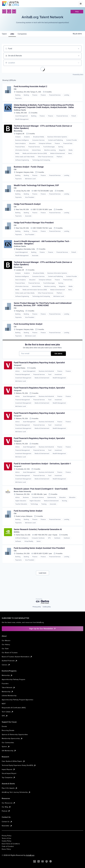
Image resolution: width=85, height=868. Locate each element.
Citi (15, 89)
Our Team (5, 649)
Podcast (6, 811)
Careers (6, 665)
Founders (5, 684)
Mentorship (7, 675)
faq (77, 12)
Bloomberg (18, 132)
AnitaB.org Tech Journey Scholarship (16, 792)
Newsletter (7, 826)
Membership (7, 692)
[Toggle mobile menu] (81, 4)
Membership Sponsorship (12, 738)
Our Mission (6, 640)
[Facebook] (9, 11)
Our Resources (8, 803)
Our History (6, 644)
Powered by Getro (78, 75)
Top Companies (8, 777)
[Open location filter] (79, 63)
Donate (4, 726)
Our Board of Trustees (10, 653)
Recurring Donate (8, 730)
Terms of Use (6, 838)
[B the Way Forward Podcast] (51, 861)
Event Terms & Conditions (11, 844)
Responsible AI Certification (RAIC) (14, 708)
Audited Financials (10, 661)
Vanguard (18, 371)
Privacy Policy (7, 836)
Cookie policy (47, 607)
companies (22, 34)
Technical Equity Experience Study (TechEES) (19, 765)
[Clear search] (79, 49)
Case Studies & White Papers (13, 761)
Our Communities (8, 743)
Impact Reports (8, 769)
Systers (6, 747)
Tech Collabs (8, 712)
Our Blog (6, 807)
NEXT (4, 704)
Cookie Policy (6, 841)
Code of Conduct (8, 846)
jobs (12, 34)
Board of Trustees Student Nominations (17, 657)
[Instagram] (4, 11)
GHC (5, 716)
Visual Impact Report (9, 773)
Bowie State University (23, 499)
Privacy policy (37, 607)
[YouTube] (43, 861)
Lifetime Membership (9, 696)
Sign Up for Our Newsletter (42, 629)
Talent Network (8, 687)
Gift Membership (9, 751)
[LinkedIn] (14, 11)
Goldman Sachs (20, 111)
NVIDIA (17, 540)
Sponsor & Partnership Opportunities (15, 734)
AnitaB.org (30, 855)
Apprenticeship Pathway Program (13, 679)
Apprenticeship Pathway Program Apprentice (18, 700)
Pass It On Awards (10, 788)
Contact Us (7, 822)
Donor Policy (6, 849)
